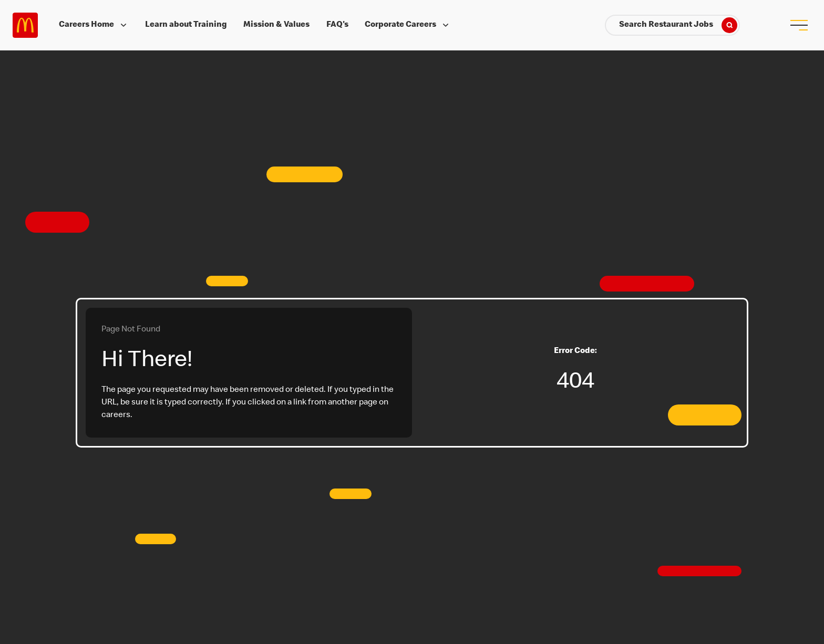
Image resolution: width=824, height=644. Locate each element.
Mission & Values (276, 25)
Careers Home (94, 25)
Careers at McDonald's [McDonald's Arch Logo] (25, 25)
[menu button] (799, 25)
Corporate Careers (408, 25)
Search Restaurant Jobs (678, 25)
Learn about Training (186, 25)
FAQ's (337, 25)
